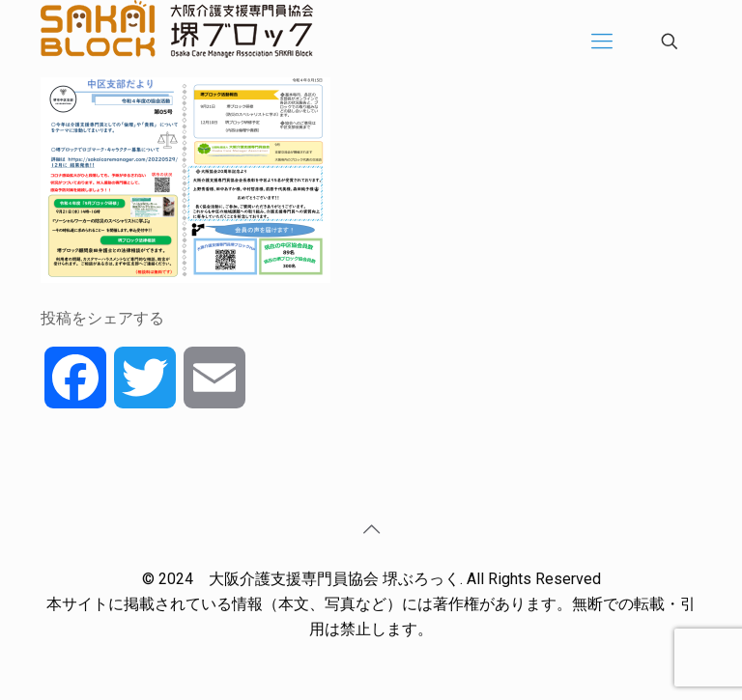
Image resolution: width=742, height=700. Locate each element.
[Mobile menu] (602, 42)
